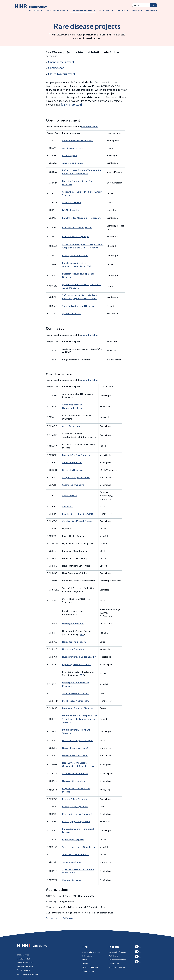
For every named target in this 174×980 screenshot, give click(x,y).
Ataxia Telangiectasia (73, 163)
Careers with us (88, 971)
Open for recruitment (61, 62)
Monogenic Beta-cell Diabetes (77, 708)
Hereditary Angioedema (74, 642)
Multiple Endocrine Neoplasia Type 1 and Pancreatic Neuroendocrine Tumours (80, 719)
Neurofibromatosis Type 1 (75, 748)
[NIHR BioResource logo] (31, 6)
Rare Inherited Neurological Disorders (81, 218)
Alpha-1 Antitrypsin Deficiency (78, 140)
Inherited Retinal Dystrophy (76, 236)
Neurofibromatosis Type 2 (75, 755)
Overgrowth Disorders (73, 781)
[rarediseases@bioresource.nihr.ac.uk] (71, 104)
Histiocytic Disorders (73, 649)
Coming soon (56, 68)
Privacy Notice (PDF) (25, 963)
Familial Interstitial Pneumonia (78, 514)
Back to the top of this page (60, 918)
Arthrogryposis (70, 155)
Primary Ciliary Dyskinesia (75, 806)
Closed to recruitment (62, 74)
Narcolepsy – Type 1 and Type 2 (78, 740)
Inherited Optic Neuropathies (77, 227)
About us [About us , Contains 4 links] (136, 10)
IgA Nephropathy (71, 210)
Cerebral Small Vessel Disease (77, 521)
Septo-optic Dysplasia (73, 840)
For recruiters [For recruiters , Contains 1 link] (105, 10)
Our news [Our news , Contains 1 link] (121, 10)
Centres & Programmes (91, 952)
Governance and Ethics (117, 960)
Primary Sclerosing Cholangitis (78, 814)
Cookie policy (114, 963)
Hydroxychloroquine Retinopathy (79, 657)
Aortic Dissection (71, 426)
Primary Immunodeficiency (76, 255)
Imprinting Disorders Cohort (76, 664)
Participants (113, 956)
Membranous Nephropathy (76, 701)
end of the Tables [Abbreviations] (90, 127)
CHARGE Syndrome (72, 462)
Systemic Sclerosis (71, 313)
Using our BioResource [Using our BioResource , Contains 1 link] (56, 10)
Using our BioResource (91, 967)
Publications (87, 956)
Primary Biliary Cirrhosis (74, 799)
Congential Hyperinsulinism (76, 477)
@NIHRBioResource (25, 966)
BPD (82, 634)
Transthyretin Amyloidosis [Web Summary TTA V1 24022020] (75, 854)
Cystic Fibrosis (70, 495)
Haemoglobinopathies (73, 624)
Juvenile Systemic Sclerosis (76, 693)
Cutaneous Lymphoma (73, 485)
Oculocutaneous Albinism (75, 773)
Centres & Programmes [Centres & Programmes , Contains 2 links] (82, 10)
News (85, 960)
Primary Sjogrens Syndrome (76, 821)
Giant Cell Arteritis (72, 202)
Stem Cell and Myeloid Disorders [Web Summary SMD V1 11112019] (79, 306)
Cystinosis (67, 506)
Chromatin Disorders (73, 470)
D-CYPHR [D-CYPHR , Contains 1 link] (151, 10)
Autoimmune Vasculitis (74, 148)
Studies (85, 963)
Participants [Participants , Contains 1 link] (34, 10)
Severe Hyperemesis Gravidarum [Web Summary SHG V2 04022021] (78, 847)
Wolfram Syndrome (72, 880)
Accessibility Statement (118, 967)
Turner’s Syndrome (72, 862)
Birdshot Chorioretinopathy (76, 455)
